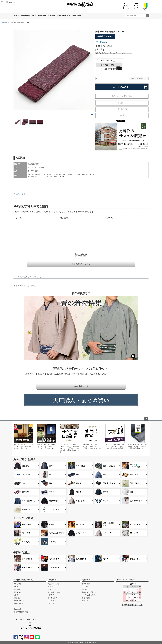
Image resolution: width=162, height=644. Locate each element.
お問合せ (51, 595)
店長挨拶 (17, 587)
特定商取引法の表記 (21, 612)
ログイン (51, 603)
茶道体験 (85, 601)
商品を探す (26, 16)
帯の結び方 (86, 589)
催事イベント (18, 592)
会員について (52, 589)
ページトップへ (146, 419)
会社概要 (17, 595)
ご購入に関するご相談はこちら (25, 619)
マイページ (52, 601)
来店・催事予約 (39, 16)
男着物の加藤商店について (23, 580)
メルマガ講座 (18, 603)
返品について (52, 587)
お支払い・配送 (53, 584)
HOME (3, 23)
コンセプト (17, 584)
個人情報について (54, 592)
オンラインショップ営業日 (126, 580)
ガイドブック (18, 606)
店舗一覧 (17, 598)
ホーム (16, 16)
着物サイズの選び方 (89, 592)
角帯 (8, 23)
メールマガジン (19, 601)
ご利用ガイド (53, 580)
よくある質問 (52, 598)
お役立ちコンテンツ (89, 580)
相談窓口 (17, 589)
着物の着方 (86, 584)
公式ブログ (17, 609)
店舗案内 (51, 16)
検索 (148, 16)
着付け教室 (77, 16)
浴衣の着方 (86, 587)
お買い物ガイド (64, 16)
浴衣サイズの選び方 (89, 595)
